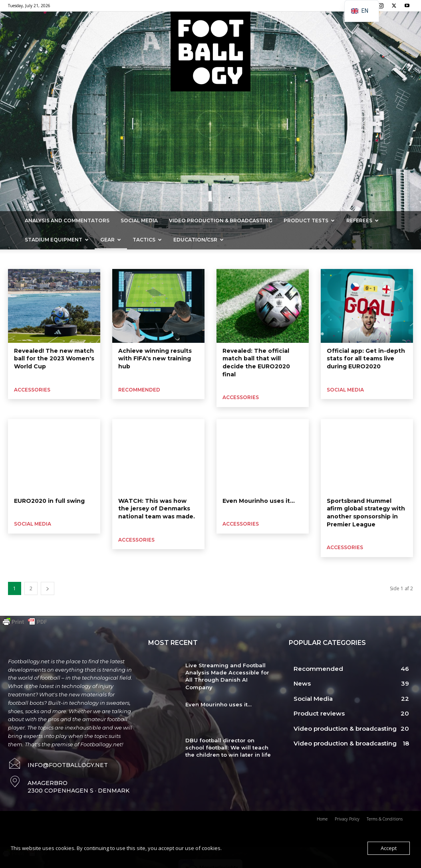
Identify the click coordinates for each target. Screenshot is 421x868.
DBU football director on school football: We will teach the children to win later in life (228, 747)
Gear (111, 240)
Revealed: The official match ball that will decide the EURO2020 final (256, 363)
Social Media (139, 220)
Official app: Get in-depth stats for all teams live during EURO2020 (366, 359)
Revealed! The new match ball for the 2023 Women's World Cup (54, 359)
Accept (389, 848)
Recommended (139, 390)
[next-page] (48, 588)
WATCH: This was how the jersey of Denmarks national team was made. (157, 509)
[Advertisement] (210, 151)
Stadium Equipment (57, 240)
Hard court (174, 259)
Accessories (16, 259)
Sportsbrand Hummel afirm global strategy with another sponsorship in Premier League (366, 513)
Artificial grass (209, 259)
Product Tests (309, 220)
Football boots (119, 259)
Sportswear (49, 259)
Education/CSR (199, 240)
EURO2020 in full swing (49, 501)
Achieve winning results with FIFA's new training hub (155, 359)
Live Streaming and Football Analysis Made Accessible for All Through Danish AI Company (227, 676)
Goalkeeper (82, 259)
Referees (362, 220)
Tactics (147, 240)
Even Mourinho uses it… (259, 501)
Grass (148, 259)
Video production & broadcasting (221, 220)
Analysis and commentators (67, 220)
